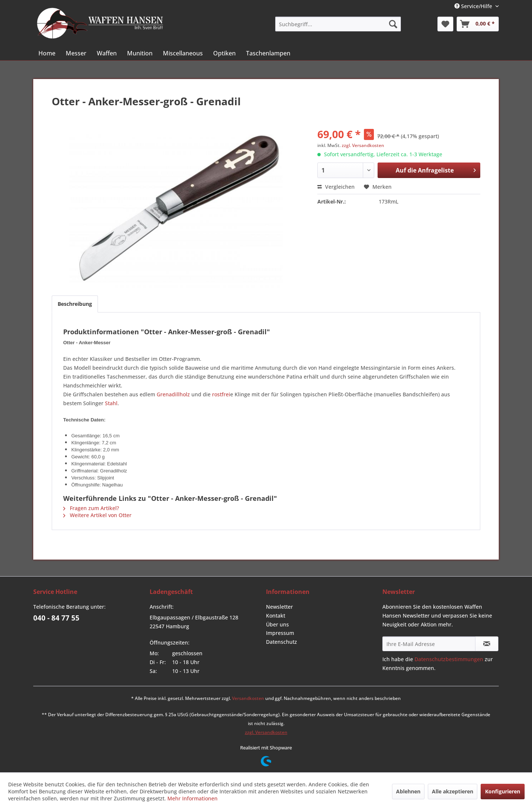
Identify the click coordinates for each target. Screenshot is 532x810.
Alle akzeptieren (453, 791)
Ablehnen (408, 791)
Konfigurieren (503, 791)
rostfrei (221, 394)
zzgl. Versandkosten (363, 145)
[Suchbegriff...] (338, 24)
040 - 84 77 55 (56, 618)
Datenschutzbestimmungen (449, 659)
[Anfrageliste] (478, 24)
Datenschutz (282, 642)
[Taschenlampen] (268, 53)
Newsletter (279, 607)
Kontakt (276, 616)
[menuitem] (338, 24)
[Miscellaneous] (183, 53)
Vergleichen (336, 187)
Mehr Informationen (192, 798)
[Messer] (76, 53)
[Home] (47, 53)
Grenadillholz (173, 394)
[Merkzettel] (445, 24)
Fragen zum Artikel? (91, 508)
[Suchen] (393, 24)
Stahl (111, 403)
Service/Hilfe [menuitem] (474, 6)
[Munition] (140, 53)
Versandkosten (248, 698)
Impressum (280, 633)
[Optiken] (224, 53)
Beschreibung (75, 304)
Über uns (277, 624)
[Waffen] (107, 53)
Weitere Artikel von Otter (97, 515)
